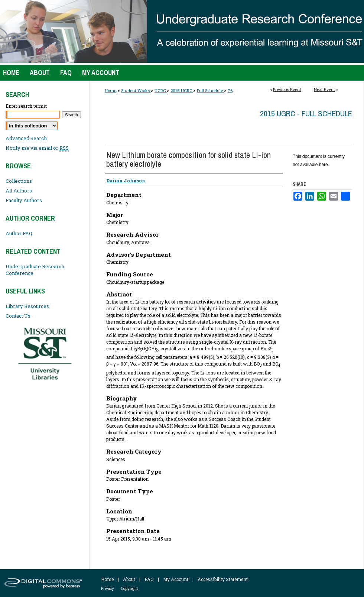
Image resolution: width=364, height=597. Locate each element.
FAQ (149, 579)
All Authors (19, 191)
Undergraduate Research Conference (35, 270)
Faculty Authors (24, 200)
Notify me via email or (37, 148)
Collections (19, 181)
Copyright (130, 589)
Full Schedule (210, 90)
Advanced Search (26, 138)
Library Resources (27, 306)
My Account (176, 579)
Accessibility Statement (223, 579)
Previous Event (287, 89)
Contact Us (18, 316)
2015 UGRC (182, 90)
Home (110, 90)
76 (230, 90)
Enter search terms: (26, 106)
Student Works (136, 90)
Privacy (108, 589)
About (129, 579)
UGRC (161, 90)
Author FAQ (19, 233)
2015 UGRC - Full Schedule (306, 113)
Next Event (324, 89)
